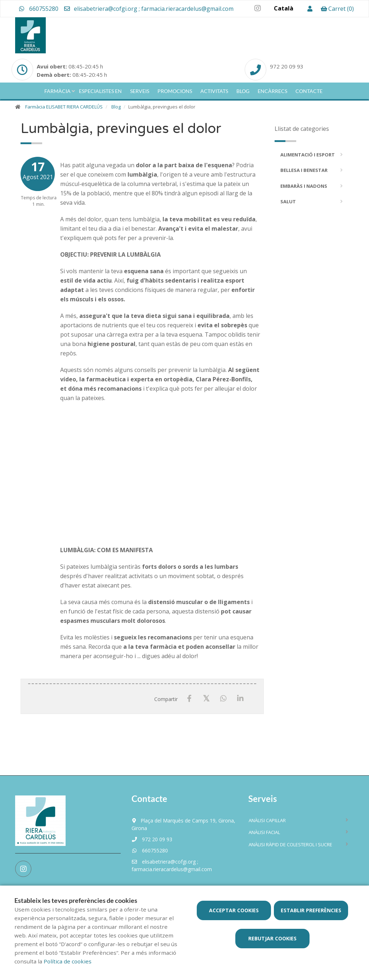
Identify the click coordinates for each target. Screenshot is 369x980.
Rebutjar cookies (272, 938)
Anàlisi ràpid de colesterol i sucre (290, 844)
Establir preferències (311, 910)
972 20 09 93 (152, 839)
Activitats (214, 91)
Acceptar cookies (234, 910)
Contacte (309, 91)
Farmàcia (57, 91)
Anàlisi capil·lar (267, 820)
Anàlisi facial (264, 832)
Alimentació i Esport (308, 155)
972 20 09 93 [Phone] (287, 66)
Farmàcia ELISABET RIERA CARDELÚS (64, 107)
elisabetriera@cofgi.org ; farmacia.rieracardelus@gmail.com (148, 9)
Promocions (175, 91)
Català (284, 8)
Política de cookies (68, 961)
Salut (288, 201)
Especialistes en (100, 91)
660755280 (39, 9)
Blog (243, 91)
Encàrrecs (272, 91)
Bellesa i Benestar (304, 170)
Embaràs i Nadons (304, 186)
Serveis (140, 91)
